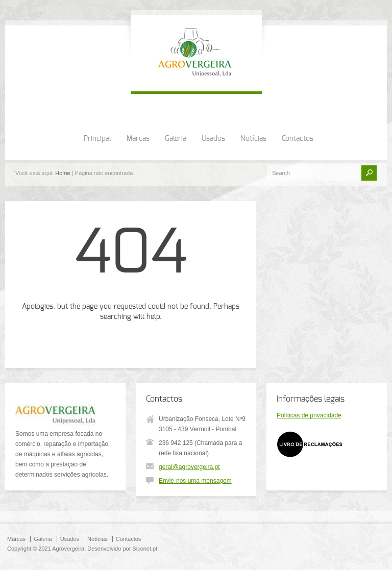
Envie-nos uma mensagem (195, 481)
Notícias (253, 139)
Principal (97, 139)
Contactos (298, 139)
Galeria (176, 139)
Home (63, 173)
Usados (213, 139)
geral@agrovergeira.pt (189, 467)
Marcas (138, 139)
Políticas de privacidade (309, 415)
